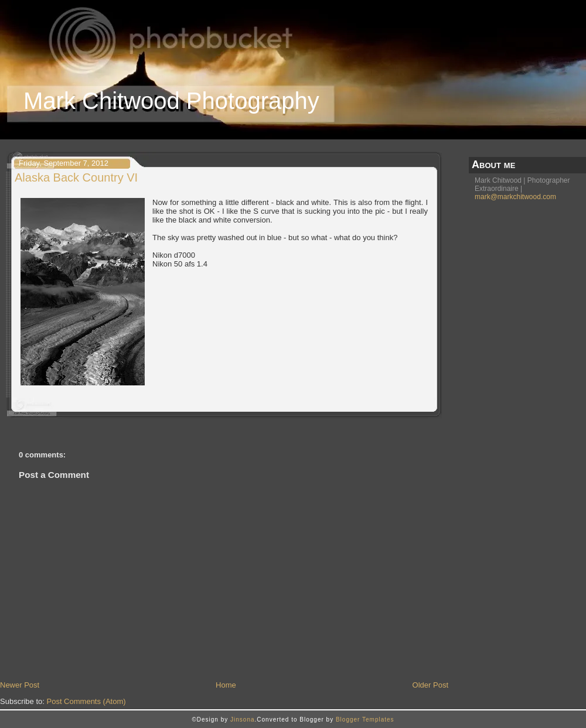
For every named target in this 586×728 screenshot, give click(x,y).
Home (226, 685)
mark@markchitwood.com (515, 197)
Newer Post (20, 685)
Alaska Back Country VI (76, 177)
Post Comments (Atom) (86, 701)
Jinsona (242, 720)
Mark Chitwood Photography (171, 101)
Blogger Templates (365, 720)
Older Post (430, 685)
